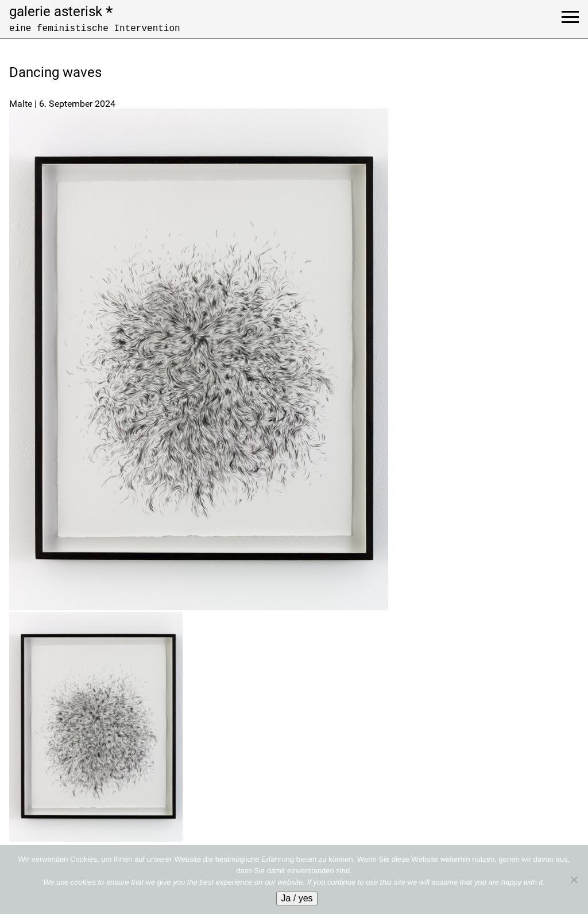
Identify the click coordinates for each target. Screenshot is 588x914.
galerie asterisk (61, 11)
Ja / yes (297, 898)
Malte (21, 104)
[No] (574, 880)
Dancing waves (55, 72)
